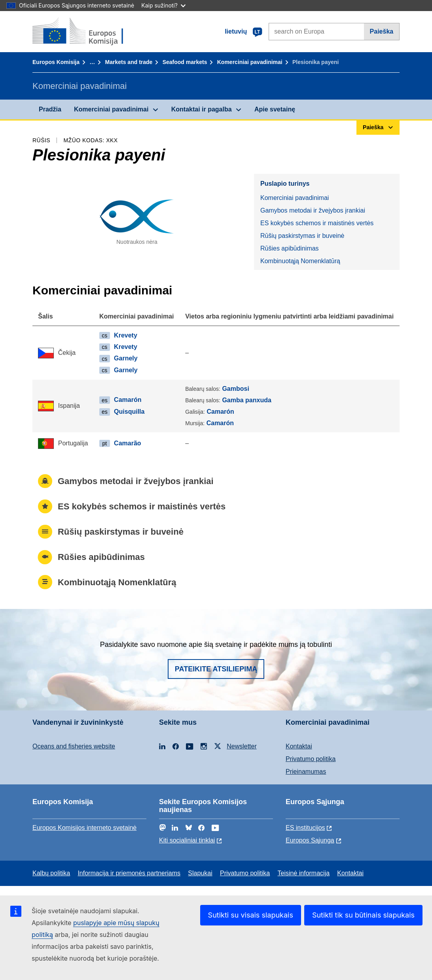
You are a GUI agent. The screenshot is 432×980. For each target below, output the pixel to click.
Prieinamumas (306, 772)
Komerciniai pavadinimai (250, 62)
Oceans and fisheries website (74, 746)
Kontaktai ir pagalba (202, 109)
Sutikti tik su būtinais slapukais (363, 915)
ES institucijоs (305, 828)
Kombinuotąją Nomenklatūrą (300, 261)
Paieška (382, 31)
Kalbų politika (51, 873)
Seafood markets (185, 62)
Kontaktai (299, 746)
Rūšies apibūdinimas (290, 248)
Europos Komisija (56, 62)
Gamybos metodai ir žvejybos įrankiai (313, 210)
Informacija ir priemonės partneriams (129, 873)
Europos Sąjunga (310, 840)
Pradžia (50, 109)
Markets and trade (129, 62)
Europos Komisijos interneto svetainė (84, 828)
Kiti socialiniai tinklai (187, 840)
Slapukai (200, 873)
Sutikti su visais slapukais (251, 915)
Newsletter (242, 746)
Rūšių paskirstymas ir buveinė (302, 236)
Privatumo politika (311, 759)
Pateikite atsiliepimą (216, 669)
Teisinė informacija (303, 873)
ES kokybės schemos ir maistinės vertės (317, 223)
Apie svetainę (275, 109)
